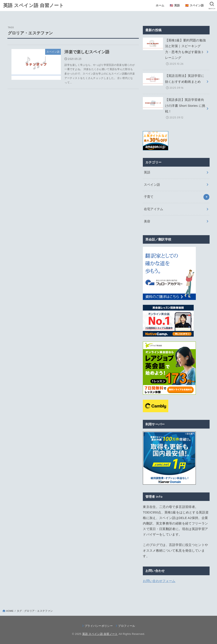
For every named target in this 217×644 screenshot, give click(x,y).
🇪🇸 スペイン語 (194, 5)
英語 (147, 172)
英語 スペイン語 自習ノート (33, 5)
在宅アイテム (154, 209)
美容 (147, 221)
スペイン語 (152, 185)
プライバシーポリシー (99, 626)
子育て (149, 197)
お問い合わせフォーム (159, 581)
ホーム (160, 5)
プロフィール (127, 626)
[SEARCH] (212, 6)
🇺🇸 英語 (175, 5)
